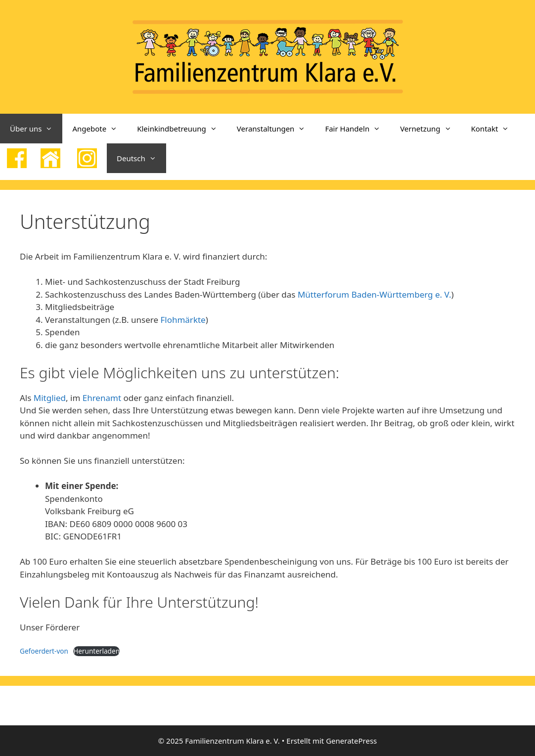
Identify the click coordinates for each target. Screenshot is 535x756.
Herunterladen (96, 651)
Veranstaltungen (276, 129)
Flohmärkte (183, 320)
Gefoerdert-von (44, 651)
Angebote (100, 129)
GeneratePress (351, 741)
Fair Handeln (357, 129)
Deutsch (141, 158)
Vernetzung (430, 129)
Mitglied (50, 398)
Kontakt (495, 129)
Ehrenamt (102, 398)
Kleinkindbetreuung (182, 129)
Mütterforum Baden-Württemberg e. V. (375, 294)
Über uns (36, 129)
